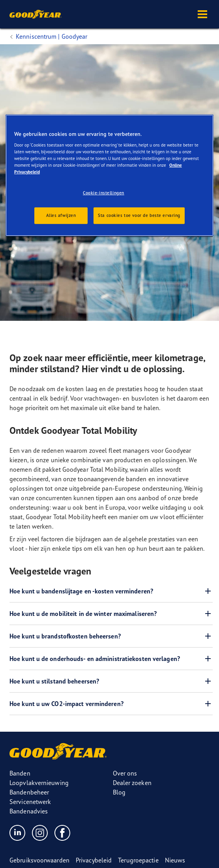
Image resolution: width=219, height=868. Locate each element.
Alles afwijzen (61, 215)
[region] (109, 175)
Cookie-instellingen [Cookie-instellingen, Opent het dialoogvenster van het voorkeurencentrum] (104, 193)
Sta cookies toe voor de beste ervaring (139, 215)
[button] (202, 14)
